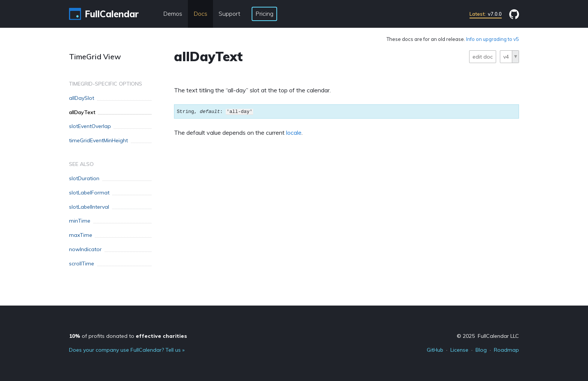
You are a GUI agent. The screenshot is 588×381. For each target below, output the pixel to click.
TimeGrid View (95, 56)
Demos (173, 14)
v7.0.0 (486, 14)
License (459, 350)
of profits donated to (128, 336)
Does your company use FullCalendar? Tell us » (127, 350)
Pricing (264, 14)
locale (294, 133)
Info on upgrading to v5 (493, 39)
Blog (481, 350)
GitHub (435, 350)
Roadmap (506, 350)
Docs (200, 14)
